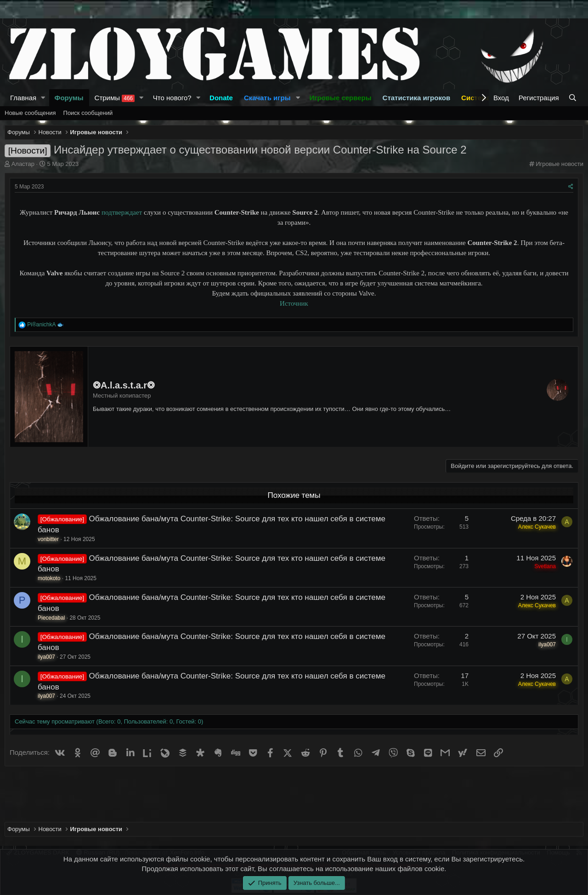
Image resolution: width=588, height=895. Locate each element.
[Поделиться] (571, 187)
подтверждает (122, 212)
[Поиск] (574, 98)
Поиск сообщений (88, 113)
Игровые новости (560, 164)
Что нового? (172, 98)
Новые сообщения (30, 113)
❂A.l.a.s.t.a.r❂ (124, 385)
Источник (294, 303)
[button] (43, 98)
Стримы (115, 98)
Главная (23, 98)
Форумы (69, 98)
